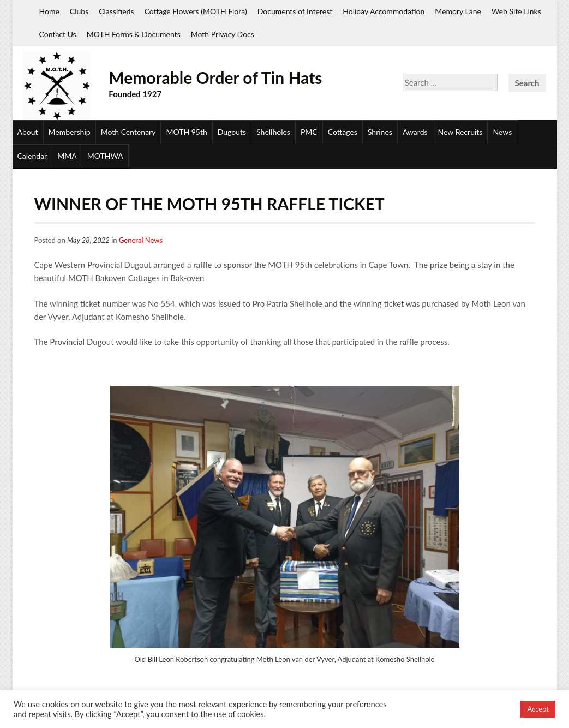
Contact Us (58, 34)
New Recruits (460, 132)
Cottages (343, 132)
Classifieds (116, 11)
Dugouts (232, 132)
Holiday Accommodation (384, 11)
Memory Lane (458, 11)
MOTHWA (105, 156)
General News (141, 240)
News (502, 132)
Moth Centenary (128, 132)
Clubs (79, 11)
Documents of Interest (295, 11)
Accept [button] (538, 709)
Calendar (32, 156)
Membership (70, 132)
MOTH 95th (186, 132)
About (28, 132)
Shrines (380, 132)
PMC (309, 132)
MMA (67, 156)
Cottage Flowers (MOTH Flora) (196, 11)
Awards (415, 132)
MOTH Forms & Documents (134, 34)
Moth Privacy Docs (223, 34)
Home (49, 11)
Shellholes (273, 132)
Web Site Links (516, 11)
